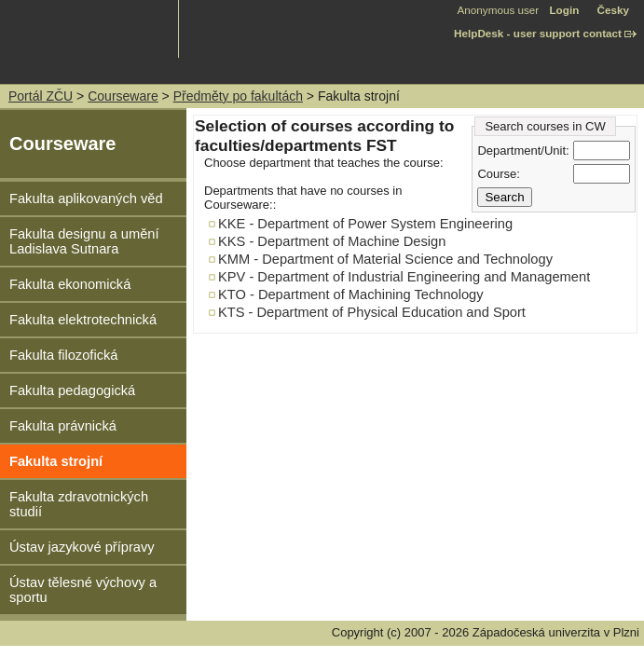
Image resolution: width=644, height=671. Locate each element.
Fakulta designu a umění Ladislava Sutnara (84, 241)
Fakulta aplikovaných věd (86, 199)
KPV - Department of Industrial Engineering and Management (404, 277)
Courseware (123, 96)
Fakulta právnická (63, 426)
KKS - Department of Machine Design (332, 241)
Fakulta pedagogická (72, 390)
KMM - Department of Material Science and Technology (385, 259)
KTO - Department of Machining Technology (351, 294)
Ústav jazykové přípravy (82, 547)
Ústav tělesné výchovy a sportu (83, 590)
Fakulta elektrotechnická (83, 320)
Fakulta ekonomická (70, 284)
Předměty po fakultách (238, 96)
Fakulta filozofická (63, 355)
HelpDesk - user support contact (538, 33)
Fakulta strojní (56, 461)
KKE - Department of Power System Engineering (365, 224)
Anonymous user (500, 10)
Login (564, 10)
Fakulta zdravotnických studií (79, 504)
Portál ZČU (41, 96)
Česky (613, 10)
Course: (499, 174)
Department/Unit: (523, 151)
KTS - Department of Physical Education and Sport (372, 312)
